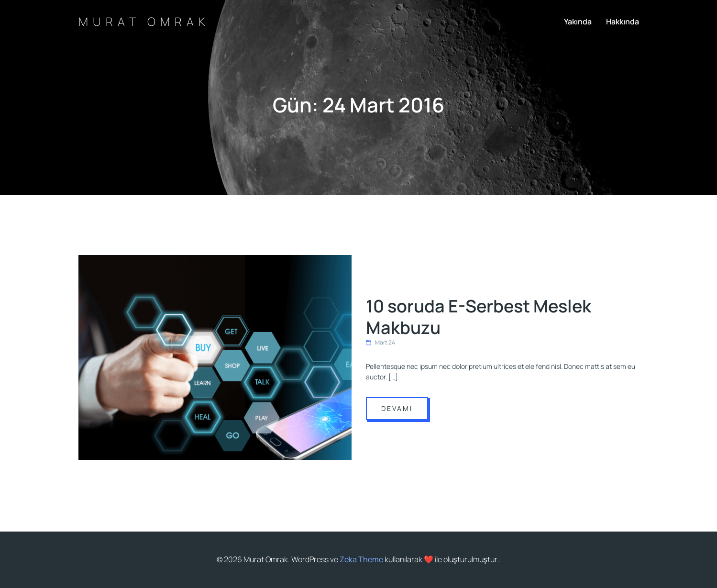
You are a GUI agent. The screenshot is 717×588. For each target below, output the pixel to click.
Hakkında (623, 22)
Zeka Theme (361, 559)
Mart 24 (381, 342)
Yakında (578, 22)
